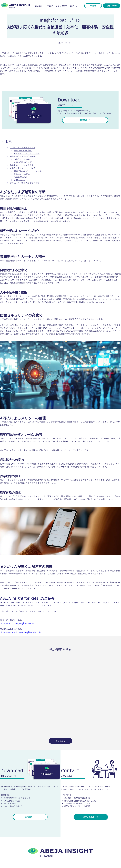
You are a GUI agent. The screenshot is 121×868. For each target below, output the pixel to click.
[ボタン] (60, 852)
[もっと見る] (60, 741)
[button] (3, 141)
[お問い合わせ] (112, 6)
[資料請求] (93, 6)
